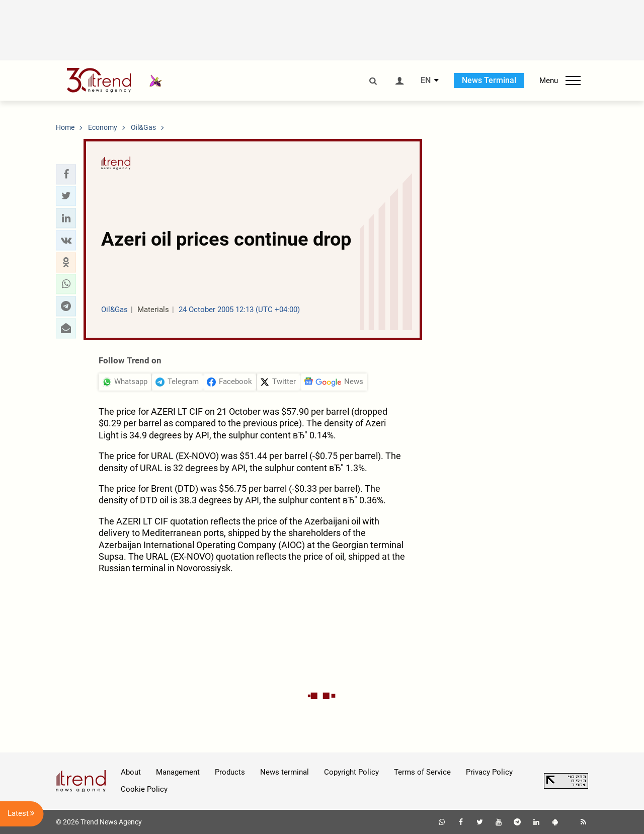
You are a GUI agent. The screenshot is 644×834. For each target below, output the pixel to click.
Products (230, 772)
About (131, 772)
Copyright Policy (351, 772)
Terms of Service (422, 772)
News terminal (285, 772)
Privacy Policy (489, 772)
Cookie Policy (144, 789)
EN (426, 81)
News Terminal (489, 80)
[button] (66, 174)
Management (178, 772)
